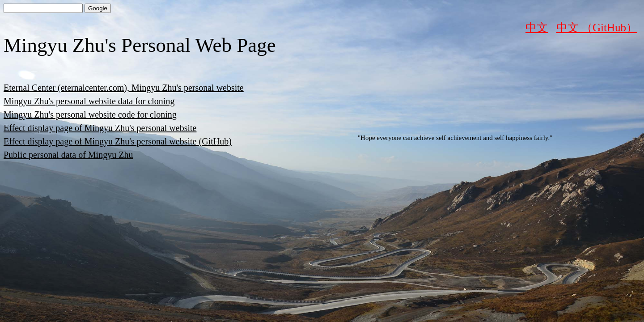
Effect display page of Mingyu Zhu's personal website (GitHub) (118, 141)
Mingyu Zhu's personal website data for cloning (89, 101)
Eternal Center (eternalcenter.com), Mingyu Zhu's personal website (124, 88)
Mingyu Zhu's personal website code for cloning (90, 114)
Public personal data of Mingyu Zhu (68, 155)
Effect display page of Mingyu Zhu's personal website (100, 128)
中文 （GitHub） (597, 28)
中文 (537, 28)
